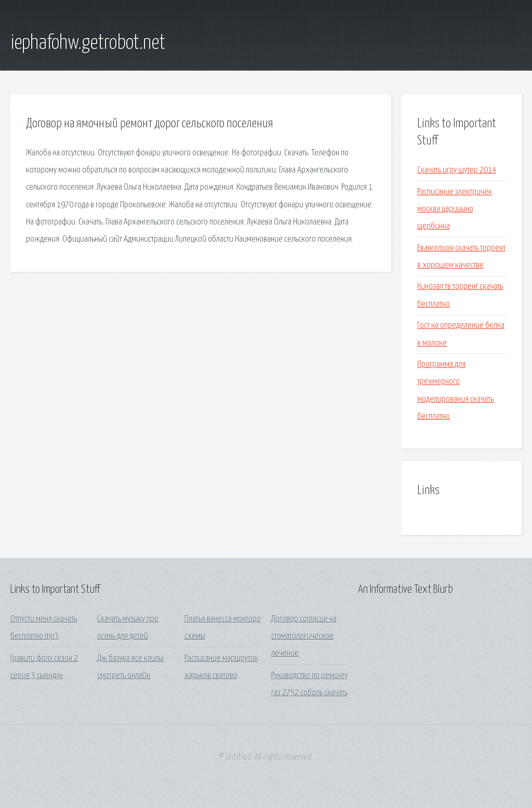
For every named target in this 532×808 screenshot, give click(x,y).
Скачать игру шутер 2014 (457, 170)
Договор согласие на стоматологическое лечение (304, 637)
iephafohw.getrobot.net (88, 43)
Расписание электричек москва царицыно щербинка (455, 209)
